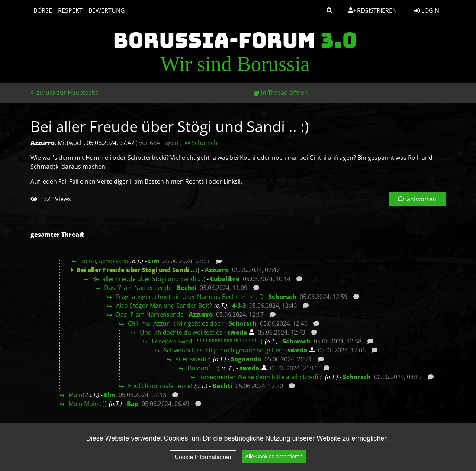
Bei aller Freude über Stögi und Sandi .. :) (149, 279)
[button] (329, 10)
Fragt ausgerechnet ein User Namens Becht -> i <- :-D (190, 297)
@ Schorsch (201, 143)
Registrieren (372, 10)
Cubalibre (225, 279)
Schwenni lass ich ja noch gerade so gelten (223, 350)
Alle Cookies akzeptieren (274, 458)
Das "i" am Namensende (138, 288)
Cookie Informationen (203, 458)
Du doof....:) (203, 368)
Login (427, 10)
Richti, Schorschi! (104, 261)
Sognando (246, 359)
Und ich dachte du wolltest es (181, 332)
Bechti (186, 288)
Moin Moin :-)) (88, 404)
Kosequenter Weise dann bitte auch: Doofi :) (261, 377)
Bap (133, 404)
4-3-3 (239, 306)
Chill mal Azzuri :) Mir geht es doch (176, 323)
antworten (417, 199)
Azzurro (217, 270)
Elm (154, 261)
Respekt (70, 10)
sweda (237, 332)
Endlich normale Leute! (160, 386)
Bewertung (107, 10)
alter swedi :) (193, 359)
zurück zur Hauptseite (65, 93)
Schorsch (282, 297)
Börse (43, 10)
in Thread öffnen (284, 93)
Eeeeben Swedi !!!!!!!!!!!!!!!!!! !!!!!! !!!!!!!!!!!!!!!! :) (207, 341)
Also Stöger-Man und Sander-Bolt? (164, 306)
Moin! (76, 395)
